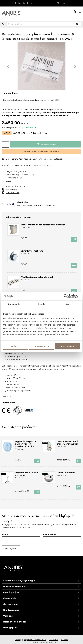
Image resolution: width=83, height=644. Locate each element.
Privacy (18, 640)
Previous (8, 66)
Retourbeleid (12, 189)
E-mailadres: (50, 534)
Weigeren (16, 346)
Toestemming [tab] (15, 304)
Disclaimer (53, 640)
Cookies (65, 640)
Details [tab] (41, 304)
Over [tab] (68, 304)
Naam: (5, 534)
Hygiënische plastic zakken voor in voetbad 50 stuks (26, 444)
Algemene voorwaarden (35, 640)
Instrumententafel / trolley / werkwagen (68, 443)
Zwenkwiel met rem (32, 251)
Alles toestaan (67, 346)
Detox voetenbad (66, 473)
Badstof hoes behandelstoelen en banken (43, 225)
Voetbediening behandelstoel (37, 277)
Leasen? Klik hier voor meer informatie (41, 152)
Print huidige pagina (15, 186)
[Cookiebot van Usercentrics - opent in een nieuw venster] (68, 296)
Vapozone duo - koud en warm (27, 474)
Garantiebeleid (13, 193)
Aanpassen (42, 346)
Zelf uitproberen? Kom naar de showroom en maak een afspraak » (33, 159)
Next (75, 66)
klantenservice (44, 165)
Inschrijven (10, 548)
